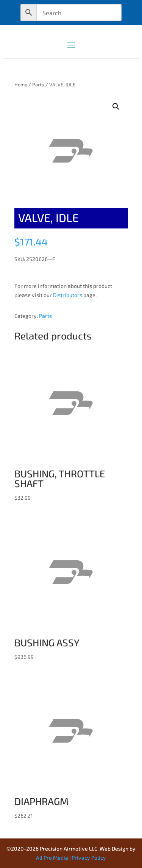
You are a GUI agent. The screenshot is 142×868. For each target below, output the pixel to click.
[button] (116, 106)
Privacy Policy (89, 858)
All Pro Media (52, 858)
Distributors (68, 295)
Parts (38, 84)
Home (21, 84)
